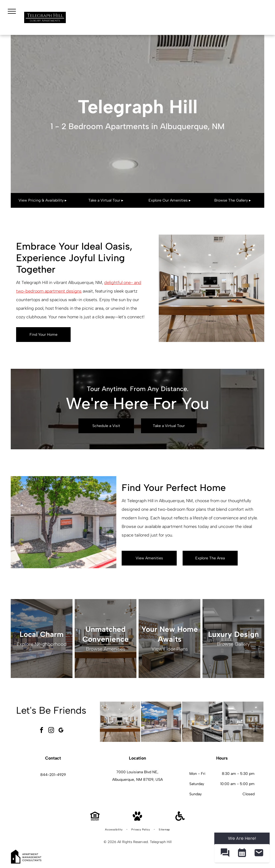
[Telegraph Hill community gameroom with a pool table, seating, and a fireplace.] (120, 722)
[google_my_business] (61, 731)
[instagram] (51, 731)
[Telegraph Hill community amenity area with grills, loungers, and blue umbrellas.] (161, 722)
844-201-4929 (53, 775)
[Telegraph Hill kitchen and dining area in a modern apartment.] (243, 722)
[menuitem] (114, 830)
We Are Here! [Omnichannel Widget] (242, 838)
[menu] (12, 11)
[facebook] (41, 731)
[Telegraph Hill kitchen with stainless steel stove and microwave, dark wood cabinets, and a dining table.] (202, 722)
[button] (225, 853)
